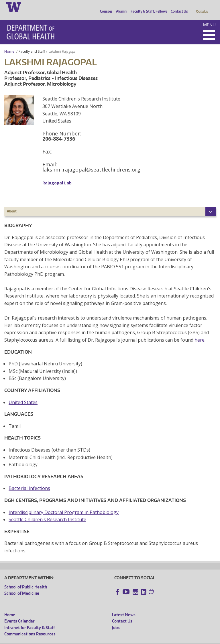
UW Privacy (80, 639)
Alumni (120, 7)
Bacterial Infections (29, 480)
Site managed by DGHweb (137, 639)
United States (23, 394)
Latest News (124, 607)
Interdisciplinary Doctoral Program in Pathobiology (64, 504)
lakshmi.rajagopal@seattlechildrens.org (91, 162)
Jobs (116, 620)
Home (9, 43)
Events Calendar (19, 613)
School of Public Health (26, 579)
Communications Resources (30, 626)
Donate (202, 7)
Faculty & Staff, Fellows (148, 7)
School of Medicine (22, 585)
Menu (209, 17)
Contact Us (178, 7)
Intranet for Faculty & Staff (30, 620)
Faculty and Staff (32, 43)
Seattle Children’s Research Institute (47, 511)
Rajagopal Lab (57, 175)
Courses (105, 7)
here (200, 332)
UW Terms (103, 639)
